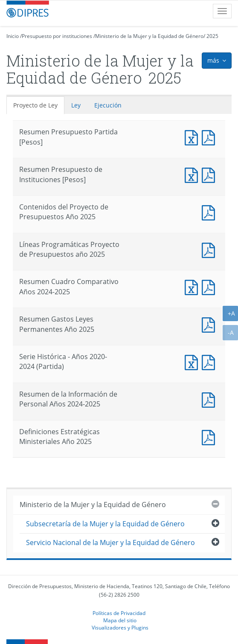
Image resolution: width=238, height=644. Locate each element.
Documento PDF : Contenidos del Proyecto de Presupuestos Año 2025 (210, 212)
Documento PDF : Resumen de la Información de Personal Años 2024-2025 (210, 399)
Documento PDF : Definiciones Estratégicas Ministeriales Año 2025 (210, 437)
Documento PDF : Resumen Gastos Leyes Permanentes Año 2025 (210, 324)
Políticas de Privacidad (119, 613)
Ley (76, 105)
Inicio (13, 36)
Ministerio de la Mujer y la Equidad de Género (149, 36)
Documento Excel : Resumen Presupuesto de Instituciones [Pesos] (193, 174)
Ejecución (108, 105)
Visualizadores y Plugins (120, 627)
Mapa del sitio (120, 620)
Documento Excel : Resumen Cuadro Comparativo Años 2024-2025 (193, 286)
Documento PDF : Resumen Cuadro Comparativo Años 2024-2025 (210, 286)
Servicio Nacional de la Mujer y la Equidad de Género (110, 542)
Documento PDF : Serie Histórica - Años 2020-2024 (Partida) (210, 361)
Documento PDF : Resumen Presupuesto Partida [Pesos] (210, 137)
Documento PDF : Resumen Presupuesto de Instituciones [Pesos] (210, 174)
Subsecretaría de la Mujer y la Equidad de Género (105, 524)
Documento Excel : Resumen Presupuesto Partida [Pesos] (193, 137)
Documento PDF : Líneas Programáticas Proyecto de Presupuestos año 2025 (210, 249)
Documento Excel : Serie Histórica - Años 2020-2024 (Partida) (193, 361)
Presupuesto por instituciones (57, 36)
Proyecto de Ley (35, 105)
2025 (212, 36)
